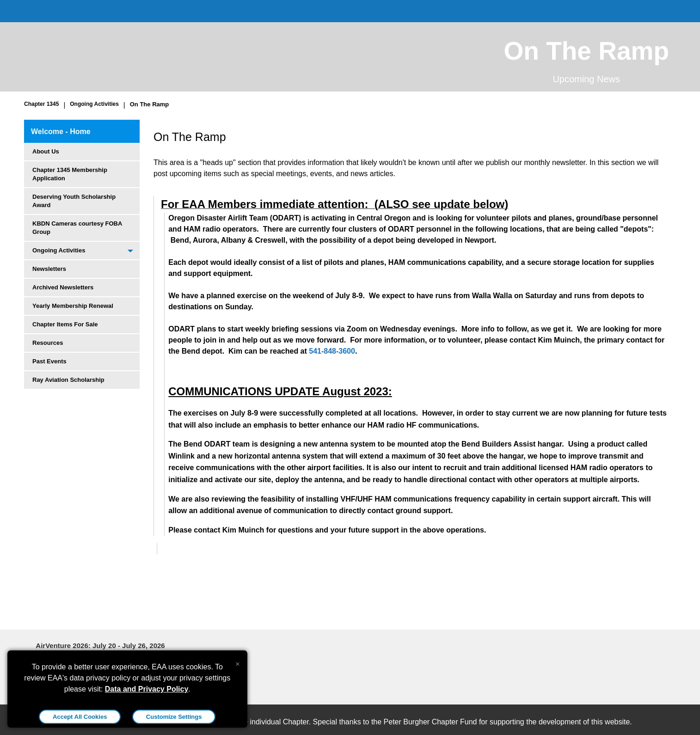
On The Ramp (150, 104)
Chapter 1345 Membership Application (70, 174)
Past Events (49, 361)
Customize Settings (174, 717)
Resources (48, 343)
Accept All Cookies (80, 717)
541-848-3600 (332, 351)
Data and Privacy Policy (147, 689)
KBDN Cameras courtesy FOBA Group (77, 228)
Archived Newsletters (63, 287)
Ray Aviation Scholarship (68, 380)
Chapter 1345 (41, 104)
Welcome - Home (61, 132)
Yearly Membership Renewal (73, 306)
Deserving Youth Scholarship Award (74, 201)
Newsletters (49, 269)
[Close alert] (237, 662)
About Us (46, 151)
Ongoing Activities (94, 104)
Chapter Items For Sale (65, 324)
